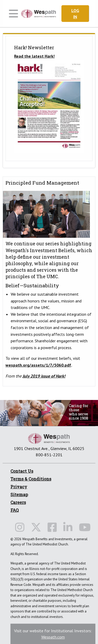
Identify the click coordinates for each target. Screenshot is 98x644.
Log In (75, 14)
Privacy (19, 487)
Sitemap (19, 494)
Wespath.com (53, 637)
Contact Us (22, 471)
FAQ (15, 510)
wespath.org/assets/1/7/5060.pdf (38, 365)
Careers (18, 502)
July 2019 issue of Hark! (44, 376)
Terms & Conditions (31, 479)
